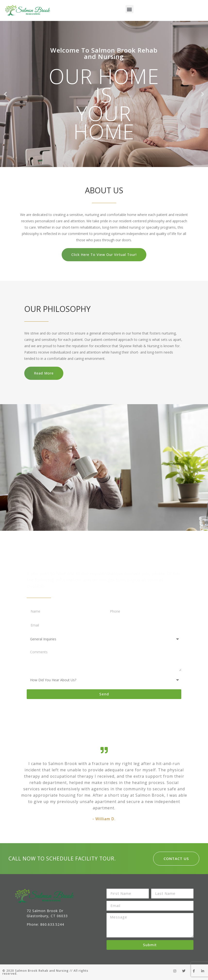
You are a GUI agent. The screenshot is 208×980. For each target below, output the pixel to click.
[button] (129, 9)
